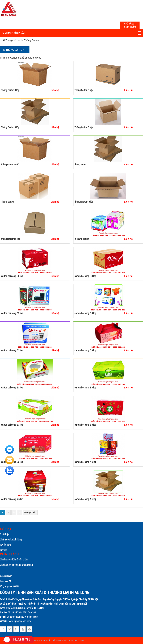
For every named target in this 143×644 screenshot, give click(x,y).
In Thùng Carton (30, 40)
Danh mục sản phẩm (71, 33)
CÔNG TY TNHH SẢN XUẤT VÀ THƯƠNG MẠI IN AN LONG (54, 641)
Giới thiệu (5, 534)
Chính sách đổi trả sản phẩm (14, 559)
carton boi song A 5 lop (85, 462)
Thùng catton (8, 202)
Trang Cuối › (30, 512)
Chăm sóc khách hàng (11, 539)
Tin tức (3, 550)
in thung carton (82, 239)
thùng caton (80, 164)
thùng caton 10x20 (10, 164)
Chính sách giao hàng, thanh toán (16, 565)
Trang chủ (10, 40)
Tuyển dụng (6, 545)
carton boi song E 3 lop (12, 276)
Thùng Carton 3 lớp (10, 90)
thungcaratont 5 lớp (84, 202)
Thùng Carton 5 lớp (84, 90)
